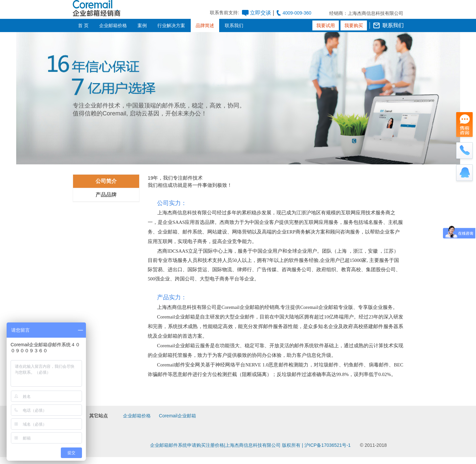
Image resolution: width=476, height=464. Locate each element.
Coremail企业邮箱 (178, 416)
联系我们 (234, 25)
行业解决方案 (171, 25)
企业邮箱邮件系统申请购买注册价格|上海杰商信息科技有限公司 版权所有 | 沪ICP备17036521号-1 (250, 445)
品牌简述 (205, 25)
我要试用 (326, 25)
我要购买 (354, 25)
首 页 (83, 25)
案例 (142, 25)
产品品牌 (106, 195)
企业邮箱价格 (113, 25)
